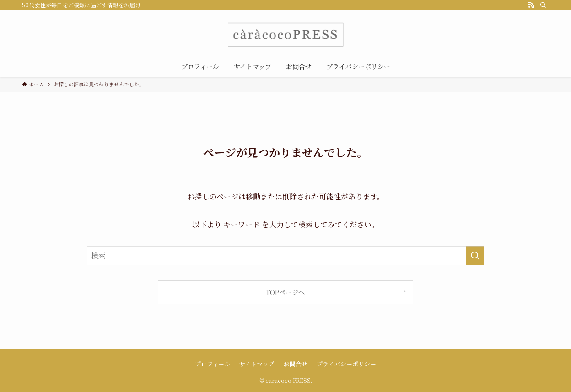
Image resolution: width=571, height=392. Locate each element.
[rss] (531, 5)
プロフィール (213, 364)
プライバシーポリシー (346, 364)
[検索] (543, 5)
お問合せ (296, 364)
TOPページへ (285, 292)
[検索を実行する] (475, 256)
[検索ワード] (285, 256)
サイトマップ (257, 364)
